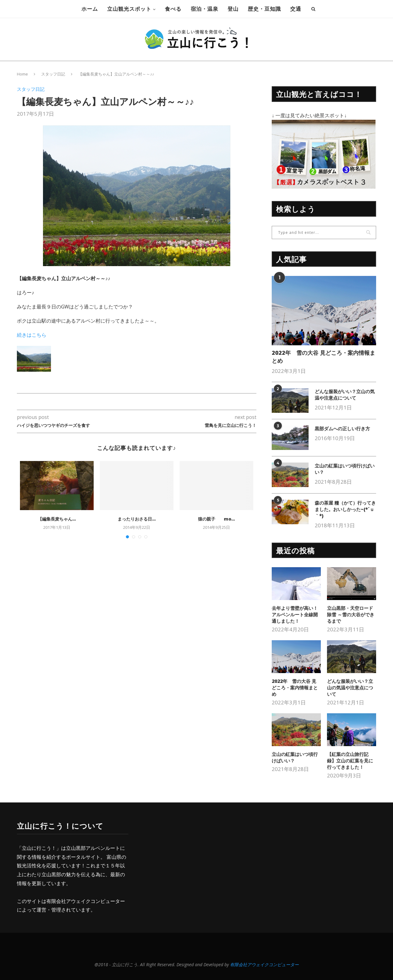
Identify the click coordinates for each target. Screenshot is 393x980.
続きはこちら (32, 335)
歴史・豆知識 (264, 9)
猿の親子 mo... (216, 519)
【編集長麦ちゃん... (57, 519)
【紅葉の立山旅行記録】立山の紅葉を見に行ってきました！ (350, 761)
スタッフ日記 (53, 74)
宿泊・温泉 (204, 9)
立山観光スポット (129, 9)
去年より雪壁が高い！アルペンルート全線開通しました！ (295, 614)
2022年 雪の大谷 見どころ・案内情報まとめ (323, 356)
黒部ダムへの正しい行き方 (342, 428)
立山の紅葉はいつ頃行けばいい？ (345, 469)
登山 (233, 9)
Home (22, 74)
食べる (173, 9)
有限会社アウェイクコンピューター (86, 901)
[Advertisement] (193, 864)
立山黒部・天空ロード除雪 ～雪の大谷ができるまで (351, 614)
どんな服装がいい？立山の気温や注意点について (345, 395)
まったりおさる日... (137, 519)
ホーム (90, 9)
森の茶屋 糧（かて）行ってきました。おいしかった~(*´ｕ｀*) (345, 509)
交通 (296, 9)
